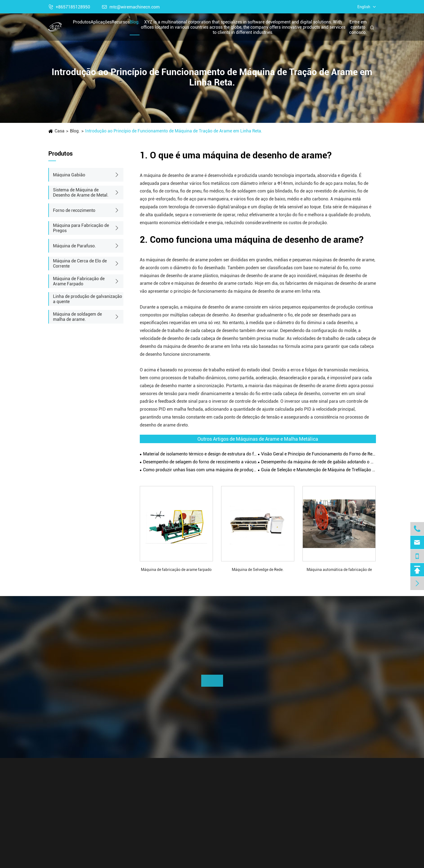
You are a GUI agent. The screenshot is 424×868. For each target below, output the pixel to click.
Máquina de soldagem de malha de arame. (77, 317)
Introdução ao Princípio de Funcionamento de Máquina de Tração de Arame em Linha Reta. (174, 131)
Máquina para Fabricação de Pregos (81, 228)
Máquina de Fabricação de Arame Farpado (79, 281)
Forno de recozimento (74, 210)
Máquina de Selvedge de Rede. (258, 570)
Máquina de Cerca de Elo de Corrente (80, 263)
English (364, 7)
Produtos (82, 22)
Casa (60, 131)
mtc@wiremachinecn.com (131, 7)
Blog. (135, 22)
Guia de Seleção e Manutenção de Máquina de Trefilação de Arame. (318, 470)
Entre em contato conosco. (358, 27)
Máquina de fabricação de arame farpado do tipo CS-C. (176, 570)
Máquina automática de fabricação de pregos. (339, 570)
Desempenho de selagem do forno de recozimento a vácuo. (200, 462)
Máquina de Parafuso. (74, 246)
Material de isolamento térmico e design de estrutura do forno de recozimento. (200, 454)
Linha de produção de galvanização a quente (88, 299)
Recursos (121, 22)
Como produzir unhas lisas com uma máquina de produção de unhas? (200, 470)
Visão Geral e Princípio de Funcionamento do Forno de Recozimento (318, 454)
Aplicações (101, 22)
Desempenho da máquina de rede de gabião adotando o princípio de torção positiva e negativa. (318, 462)
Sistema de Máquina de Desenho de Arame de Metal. (81, 192)
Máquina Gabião (69, 175)
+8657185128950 (69, 7)
